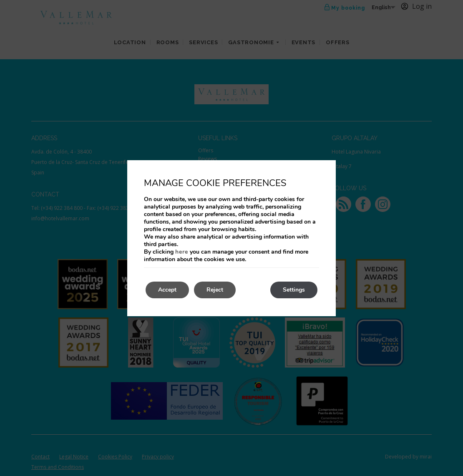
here (182, 252)
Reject (215, 290)
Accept (167, 290)
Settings (294, 290)
